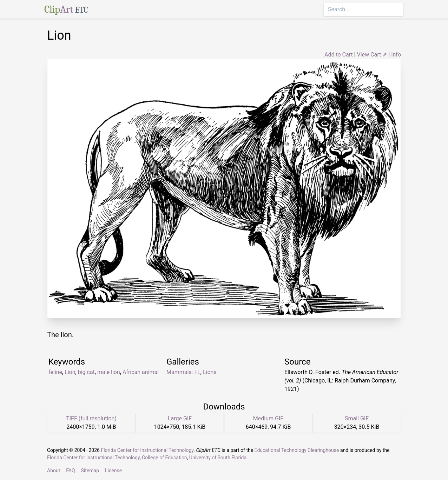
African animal (141, 372)
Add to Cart (339, 55)
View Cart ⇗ (372, 55)
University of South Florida (218, 458)
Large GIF (180, 418)
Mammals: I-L (183, 372)
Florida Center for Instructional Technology (147, 450)
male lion (109, 372)
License (113, 471)
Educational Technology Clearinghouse (297, 450)
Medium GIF (268, 418)
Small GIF (357, 418)
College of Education (164, 458)
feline (55, 372)
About (54, 471)
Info (396, 55)
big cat (86, 372)
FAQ (70, 471)
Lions (210, 372)
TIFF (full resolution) (91, 418)
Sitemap (90, 471)
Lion (70, 372)
